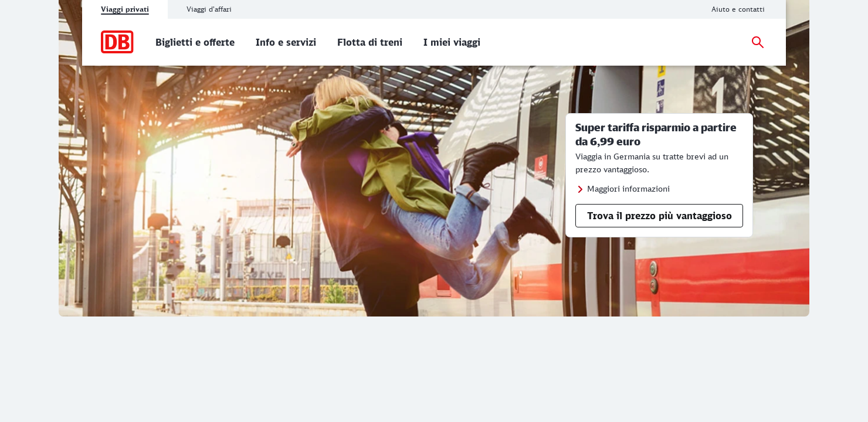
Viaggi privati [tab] (125, 9)
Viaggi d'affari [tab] (209, 9)
